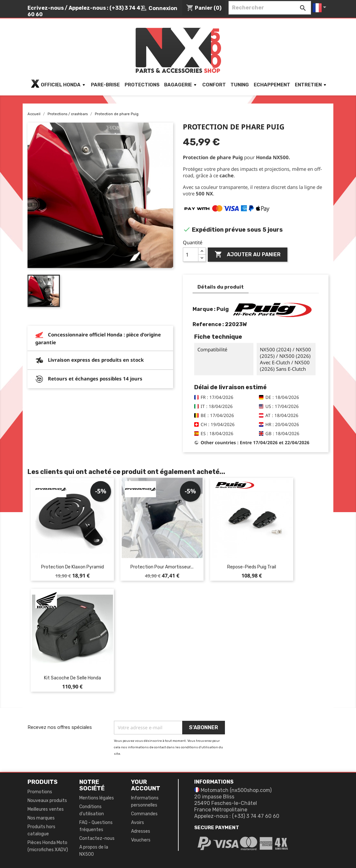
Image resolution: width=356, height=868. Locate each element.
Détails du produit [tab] (221, 287)
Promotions (40, 792)
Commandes (144, 814)
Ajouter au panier (248, 255)
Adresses (141, 831)
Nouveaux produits (47, 801)
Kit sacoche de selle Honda (72, 678)
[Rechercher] (270, 8)
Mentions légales (97, 798)
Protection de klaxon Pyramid (72, 567)
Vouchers (141, 840)
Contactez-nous (97, 838)
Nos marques (41, 818)
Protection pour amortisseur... (162, 567)
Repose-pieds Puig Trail (252, 567)
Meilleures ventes (46, 809)
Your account (146, 785)
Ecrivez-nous (46, 8)
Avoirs (138, 823)
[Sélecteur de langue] (321, 8)
